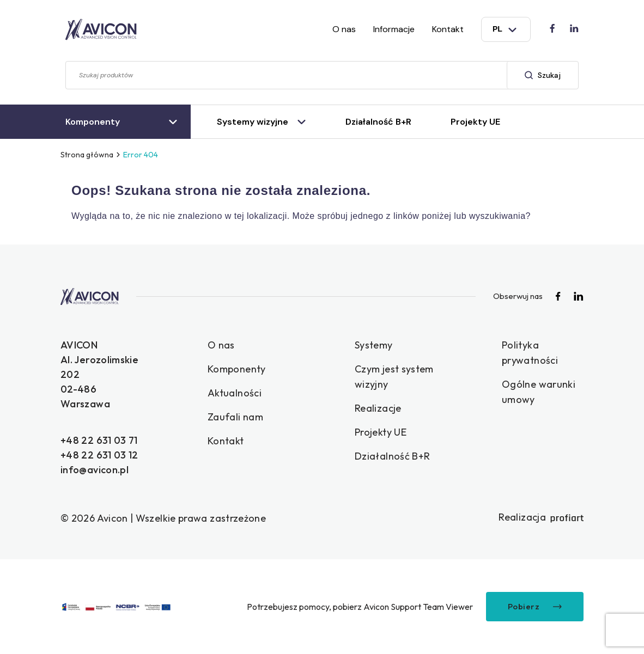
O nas (344, 29)
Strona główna (87, 155)
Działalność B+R (392, 456)
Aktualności (235, 393)
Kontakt (448, 29)
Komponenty (237, 369)
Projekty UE (381, 432)
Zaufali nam (235, 417)
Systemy (374, 345)
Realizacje (378, 408)
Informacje (394, 29)
